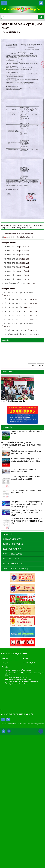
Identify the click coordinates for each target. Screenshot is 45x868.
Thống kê (5, 663)
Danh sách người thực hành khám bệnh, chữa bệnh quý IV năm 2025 (26, 478)
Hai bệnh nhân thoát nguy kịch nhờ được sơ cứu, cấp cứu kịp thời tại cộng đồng (26, 460)
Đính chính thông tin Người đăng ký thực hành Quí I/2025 (26, 492)
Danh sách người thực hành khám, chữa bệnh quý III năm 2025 (26, 470)
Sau (41, 365)
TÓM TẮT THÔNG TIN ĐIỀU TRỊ (15, 569)
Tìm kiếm (5, 667)
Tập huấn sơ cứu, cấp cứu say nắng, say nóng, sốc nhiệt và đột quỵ (26, 452)
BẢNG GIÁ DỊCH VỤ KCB (13, 544)
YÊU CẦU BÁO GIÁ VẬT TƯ (15, 283)
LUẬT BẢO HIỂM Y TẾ (12, 559)
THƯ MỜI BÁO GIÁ (12, 247)
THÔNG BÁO (8, 534)
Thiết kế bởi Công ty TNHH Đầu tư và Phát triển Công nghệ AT (22, 724)
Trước (32, 365)
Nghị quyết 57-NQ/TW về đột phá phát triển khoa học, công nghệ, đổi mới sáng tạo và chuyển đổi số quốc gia (27, 504)
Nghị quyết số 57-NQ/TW (13, 539)
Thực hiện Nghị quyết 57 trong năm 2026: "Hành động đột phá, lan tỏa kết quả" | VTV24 (26, 513)
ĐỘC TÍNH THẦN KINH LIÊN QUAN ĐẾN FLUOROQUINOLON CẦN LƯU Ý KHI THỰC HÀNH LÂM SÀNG (21, 445)
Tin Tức (27, 658)
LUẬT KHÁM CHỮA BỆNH (13, 564)
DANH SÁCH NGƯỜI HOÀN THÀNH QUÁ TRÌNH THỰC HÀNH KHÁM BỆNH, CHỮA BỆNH (27, 521)
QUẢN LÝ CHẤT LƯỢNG (13, 554)
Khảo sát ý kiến (30, 663)
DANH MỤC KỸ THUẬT (12, 549)
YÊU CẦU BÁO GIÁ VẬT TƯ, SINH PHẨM (19, 293)
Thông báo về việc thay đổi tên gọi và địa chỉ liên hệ (26, 432)
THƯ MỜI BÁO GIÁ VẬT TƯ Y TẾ (16, 334)
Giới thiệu (5, 658)
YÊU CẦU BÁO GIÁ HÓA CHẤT (15, 299)
